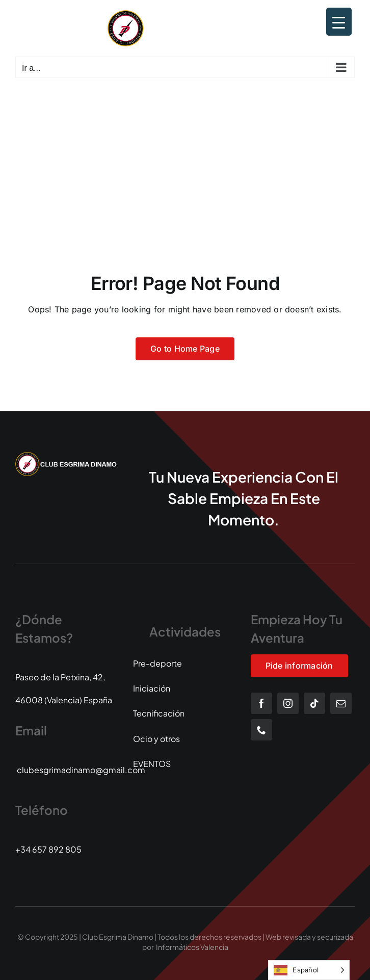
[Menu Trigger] (339, 22)
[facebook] (261, 703)
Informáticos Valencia (192, 947)
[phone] (261, 730)
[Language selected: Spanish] (309, 970)
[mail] (341, 703)
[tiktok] (314, 703)
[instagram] (288, 703)
